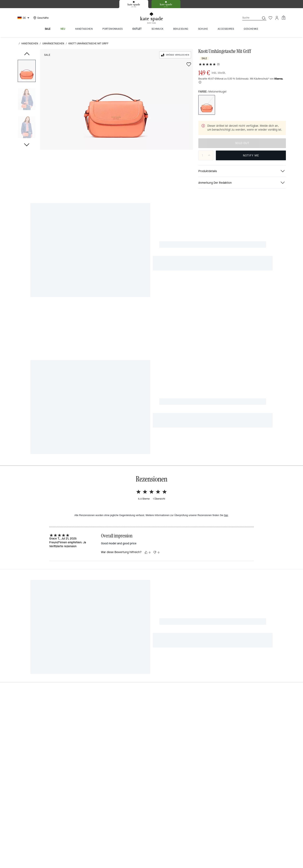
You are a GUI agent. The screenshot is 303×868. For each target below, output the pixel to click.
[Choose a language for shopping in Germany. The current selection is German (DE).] (24, 18)
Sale (47, 55)
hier (226, 347)
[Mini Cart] (283, 18)
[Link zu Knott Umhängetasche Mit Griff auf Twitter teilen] (274, 286)
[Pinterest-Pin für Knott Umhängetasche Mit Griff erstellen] (264, 286)
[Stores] (41, 18)
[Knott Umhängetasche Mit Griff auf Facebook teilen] (254, 285)
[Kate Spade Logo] (151, 18)
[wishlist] (189, 64)
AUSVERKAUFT (242, 143)
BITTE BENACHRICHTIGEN (251, 156)
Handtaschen (30, 44)
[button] (27, 71)
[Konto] (277, 18)
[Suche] (248, 18)
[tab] (134, 4)
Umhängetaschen (53, 44)
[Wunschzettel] (270, 18)
